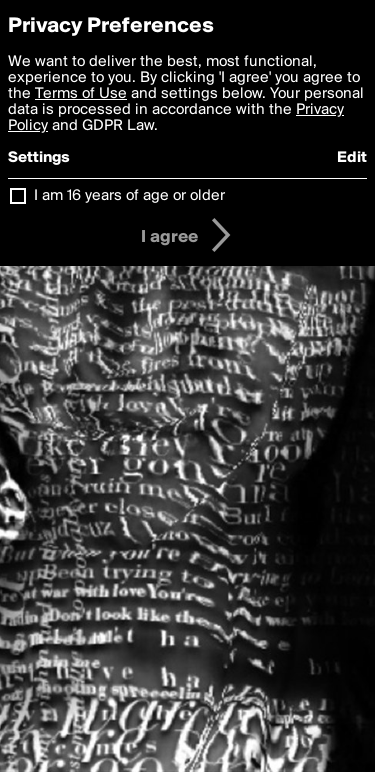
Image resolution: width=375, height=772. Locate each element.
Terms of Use (81, 94)
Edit (352, 158)
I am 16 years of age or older (129, 196)
